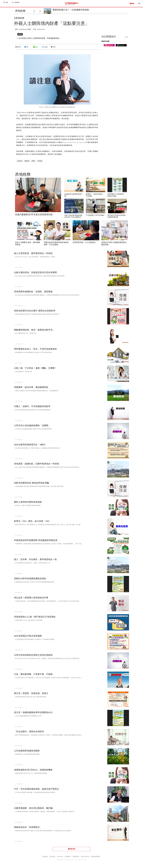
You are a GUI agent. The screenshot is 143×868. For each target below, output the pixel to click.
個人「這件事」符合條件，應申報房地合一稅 (35, 560)
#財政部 (20, 161)
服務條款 (68, 857)
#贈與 (33, 161)
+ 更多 (126, 39)
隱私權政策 (76, 857)
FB (26, 48)
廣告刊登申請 (85, 857)
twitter (45, 48)
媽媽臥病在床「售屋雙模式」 (28, 828)
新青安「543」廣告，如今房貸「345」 (33, 522)
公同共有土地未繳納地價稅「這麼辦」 (32, 426)
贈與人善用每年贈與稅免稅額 (28, 502)
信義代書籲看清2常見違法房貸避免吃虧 (34, 215)
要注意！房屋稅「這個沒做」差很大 (31, 694)
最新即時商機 (105, 43)
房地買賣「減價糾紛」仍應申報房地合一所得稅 (36, 464)
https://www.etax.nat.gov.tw (74, 143)
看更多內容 (71, 849)
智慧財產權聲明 (96, 857)
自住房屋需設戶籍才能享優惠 (28, 636)
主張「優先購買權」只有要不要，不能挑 (33, 675)
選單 (7, 3)
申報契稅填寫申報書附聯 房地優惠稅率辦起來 (36, 541)
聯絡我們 (45, 857)
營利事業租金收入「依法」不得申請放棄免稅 (35, 349)
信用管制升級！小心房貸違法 (84, 243)
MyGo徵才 (60, 857)
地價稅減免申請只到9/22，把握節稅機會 (33, 770)
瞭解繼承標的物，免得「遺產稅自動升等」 (34, 330)
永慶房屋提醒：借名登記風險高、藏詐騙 (33, 808)
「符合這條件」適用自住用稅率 (29, 732)
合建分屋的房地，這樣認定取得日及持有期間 (35, 273)
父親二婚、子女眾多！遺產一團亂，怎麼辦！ (35, 369)
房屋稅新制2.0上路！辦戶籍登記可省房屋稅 (35, 617)
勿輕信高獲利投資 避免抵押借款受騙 (31, 483)
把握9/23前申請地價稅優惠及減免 (30, 579)
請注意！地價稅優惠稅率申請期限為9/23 (33, 713)
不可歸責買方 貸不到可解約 (95, 216)
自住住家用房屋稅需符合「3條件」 (31, 445)
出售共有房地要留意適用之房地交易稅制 (33, 655)
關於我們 (53, 857)
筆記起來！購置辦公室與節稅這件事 (31, 598)
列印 (53, 48)
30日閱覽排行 (109, 38)
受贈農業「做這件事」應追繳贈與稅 (31, 388)
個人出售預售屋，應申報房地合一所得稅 (33, 254)
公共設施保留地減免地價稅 (27, 751)
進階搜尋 (17, 3)
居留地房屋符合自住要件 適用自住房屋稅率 (35, 311)
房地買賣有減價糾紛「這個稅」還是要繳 (33, 292)
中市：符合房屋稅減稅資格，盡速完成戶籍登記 (36, 789)
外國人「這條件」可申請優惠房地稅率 (32, 407)
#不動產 (40, 161)
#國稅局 (27, 161)
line (35, 48)
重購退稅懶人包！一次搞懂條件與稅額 (71, 10)
